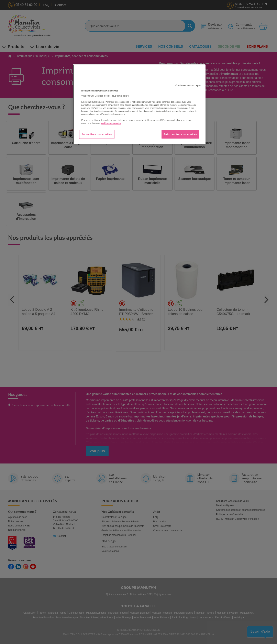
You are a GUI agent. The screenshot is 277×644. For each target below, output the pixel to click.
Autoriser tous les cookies (180, 134)
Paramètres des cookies (97, 134)
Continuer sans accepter (188, 85)
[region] (139, 104)
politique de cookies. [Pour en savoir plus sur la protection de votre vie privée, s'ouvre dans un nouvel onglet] (111, 123)
